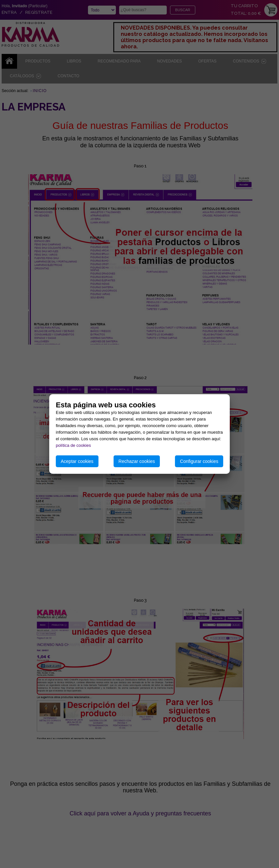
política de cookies (73, 445)
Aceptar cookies (77, 461)
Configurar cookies (199, 461)
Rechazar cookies (137, 461)
